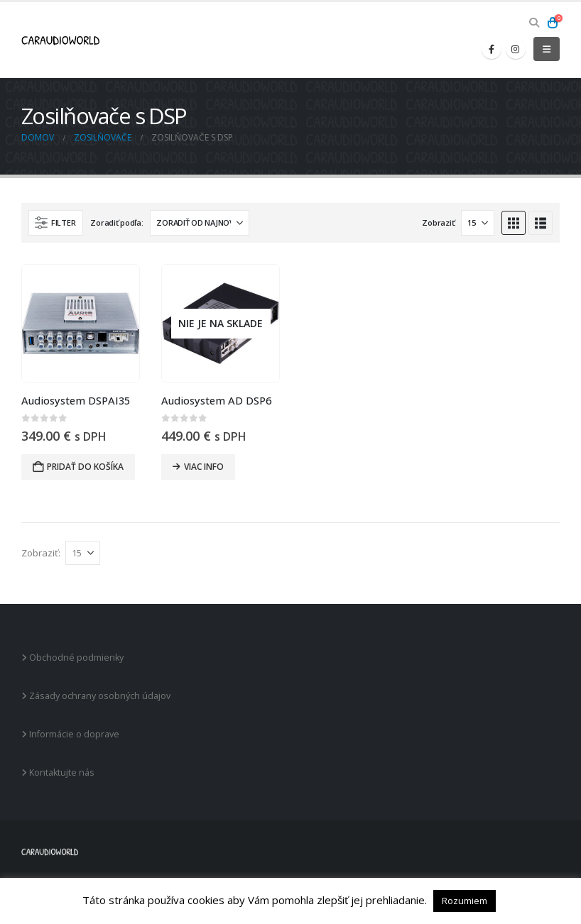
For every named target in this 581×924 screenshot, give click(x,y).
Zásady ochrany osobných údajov (96, 696)
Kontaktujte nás (58, 772)
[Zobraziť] (478, 223)
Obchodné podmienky (72, 658)
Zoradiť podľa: (116, 222)
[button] (534, 23)
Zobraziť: (439, 222)
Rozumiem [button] (465, 901)
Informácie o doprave (70, 734)
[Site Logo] (60, 40)
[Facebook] (492, 49)
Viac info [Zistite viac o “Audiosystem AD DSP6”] (204, 467)
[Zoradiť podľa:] (200, 223)
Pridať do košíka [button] (85, 467)
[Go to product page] (81, 323)
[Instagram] (516, 49)
